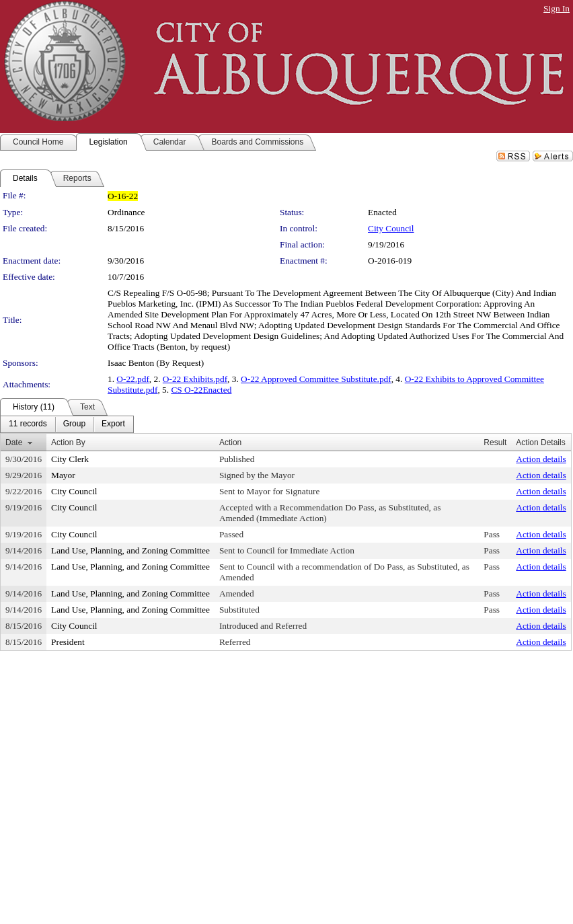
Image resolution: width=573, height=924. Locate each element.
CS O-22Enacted (201, 390)
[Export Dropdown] (113, 424)
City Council (391, 228)
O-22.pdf (133, 379)
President (68, 642)
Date (14, 442)
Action (230, 442)
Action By (68, 442)
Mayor (63, 475)
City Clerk (70, 459)
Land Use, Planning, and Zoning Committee (130, 550)
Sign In (557, 8)
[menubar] (67, 424)
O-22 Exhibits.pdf (195, 379)
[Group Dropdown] (74, 424)
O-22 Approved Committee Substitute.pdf (316, 379)
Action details (541, 459)
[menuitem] (28, 424)
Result (495, 442)
